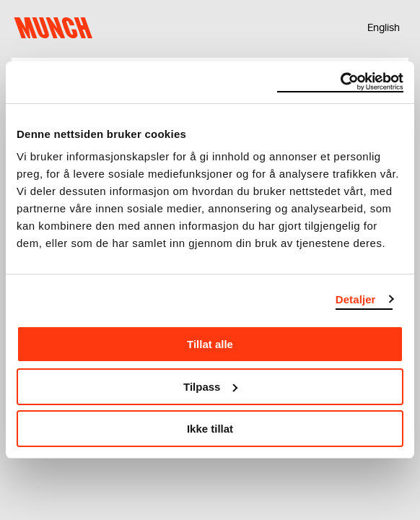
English (384, 28)
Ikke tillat (210, 429)
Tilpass (210, 387)
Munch (57, 28)
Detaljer (356, 299)
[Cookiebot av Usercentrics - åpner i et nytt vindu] (340, 82)
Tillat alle (210, 344)
